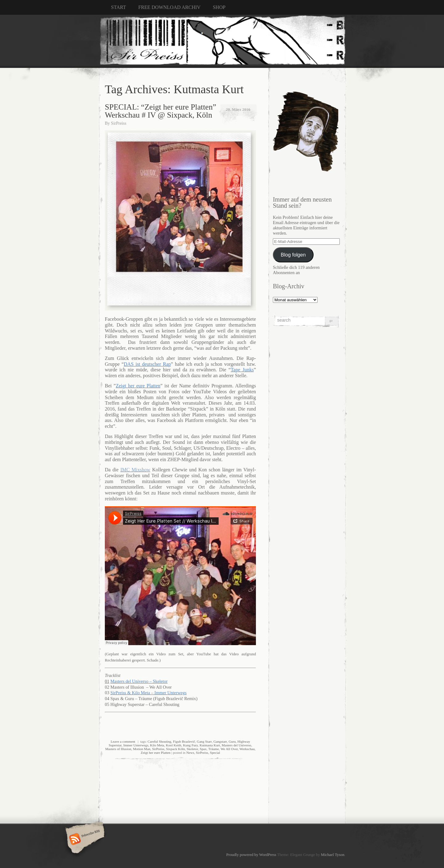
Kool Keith (174, 745)
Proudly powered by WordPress (251, 855)
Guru (232, 741)
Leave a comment (123, 741)
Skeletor (192, 749)
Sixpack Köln (176, 749)
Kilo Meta (157, 745)
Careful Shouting (160, 741)
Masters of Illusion (118, 749)
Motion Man (142, 749)
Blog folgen (293, 255)
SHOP (219, 7)
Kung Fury (191, 745)
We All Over (229, 749)
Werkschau (247, 749)
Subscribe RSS (84, 840)
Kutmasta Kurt (210, 745)
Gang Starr (204, 741)
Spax (203, 749)
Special (215, 753)
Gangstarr (220, 741)
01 (107, 681)
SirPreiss (119, 123)
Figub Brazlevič (184, 741)
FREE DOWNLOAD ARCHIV (169, 7)
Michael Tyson (333, 855)
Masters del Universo (236, 745)
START (118, 7)
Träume (214, 749)
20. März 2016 (238, 109)
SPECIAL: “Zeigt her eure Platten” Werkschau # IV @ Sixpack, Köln (160, 111)
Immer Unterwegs (136, 745)
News (190, 753)
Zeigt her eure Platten (156, 753)
